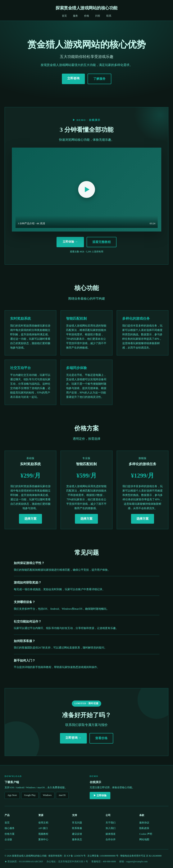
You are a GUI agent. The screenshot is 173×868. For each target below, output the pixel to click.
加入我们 (111, 828)
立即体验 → (70, 242)
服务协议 (144, 823)
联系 (109, 16)
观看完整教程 (102, 242)
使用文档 (43, 823)
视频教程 (43, 834)
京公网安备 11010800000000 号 (103, 856)
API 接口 (43, 828)
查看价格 (101, 738)
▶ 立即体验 (100, 795)
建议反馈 (77, 834)
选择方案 (30, 519)
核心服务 (10, 828)
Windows (47, 795)
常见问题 (77, 823)
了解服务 (99, 79)
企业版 (8, 839)
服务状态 (77, 839)
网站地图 (144, 839)
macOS (62, 795)
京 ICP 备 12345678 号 (75, 856)
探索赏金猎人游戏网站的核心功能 (86, 8)
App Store (12, 795)
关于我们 (111, 823)
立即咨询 (73, 78)
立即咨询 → (73, 738)
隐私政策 (144, 828)
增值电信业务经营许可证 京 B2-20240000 (141, 856)
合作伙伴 (111, 839)
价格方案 (10, 834)
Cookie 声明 (146, 834)
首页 (64, 16)
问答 (98, 16)
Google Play (30, 795)
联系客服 (77, 828)
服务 (75, 16)
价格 (87, 16)
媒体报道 (111, 834)
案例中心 (43, 839)
